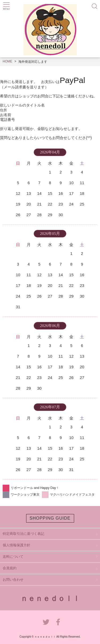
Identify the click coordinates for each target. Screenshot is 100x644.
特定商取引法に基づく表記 (23, 534)
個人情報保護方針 (17, 545)
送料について (13, 557)
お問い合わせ (13, 580)
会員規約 (10, 568)
